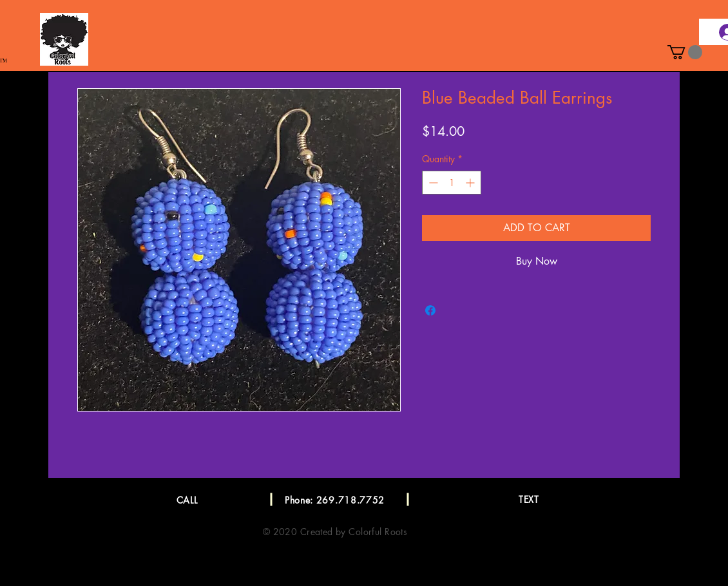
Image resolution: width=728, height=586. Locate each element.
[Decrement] (432, 183)
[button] (685, 52)
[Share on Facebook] (430, 310)
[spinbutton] (452, 183)
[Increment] (471, 183)
